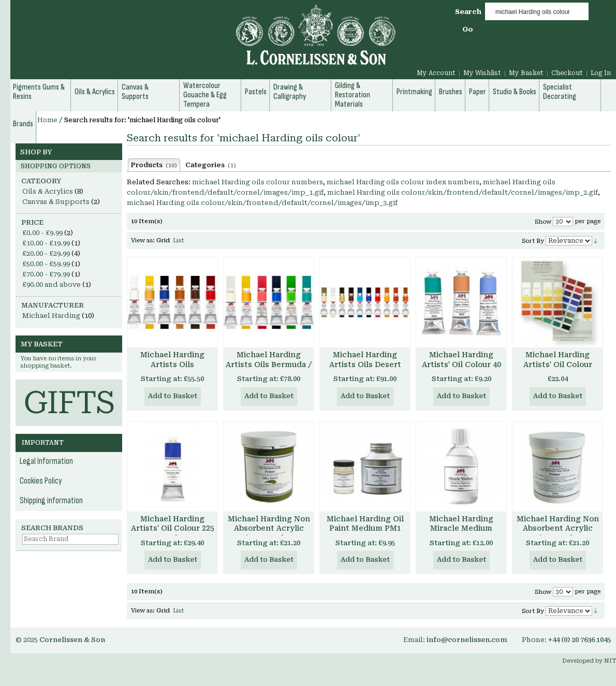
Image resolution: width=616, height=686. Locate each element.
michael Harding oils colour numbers (258, 182)
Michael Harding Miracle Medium (461, 524)
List (178, 240)
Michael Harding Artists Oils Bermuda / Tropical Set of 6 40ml (269, 364)
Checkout (567, 73)
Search (468, 12)
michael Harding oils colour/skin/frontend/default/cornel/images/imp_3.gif (262, 203)
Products (154, 165)
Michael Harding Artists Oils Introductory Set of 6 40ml (173, 369)
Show (543, 222)
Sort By (533, 241)
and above (52, 284)
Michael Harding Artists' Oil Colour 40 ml (461, 364)
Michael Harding (51, 316)
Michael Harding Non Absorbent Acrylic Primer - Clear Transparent (558, 534)
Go (468, 29)
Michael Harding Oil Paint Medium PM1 (365, 524)
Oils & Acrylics (48, 191)
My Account (436, 73)
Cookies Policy (41, 481)
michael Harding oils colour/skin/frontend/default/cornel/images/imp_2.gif (463, 192)
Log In (601, 73)
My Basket (526, 73)
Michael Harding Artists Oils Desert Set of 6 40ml (365, 364)
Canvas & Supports (56, 202)
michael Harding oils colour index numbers (403, 182)
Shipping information (51, 501)
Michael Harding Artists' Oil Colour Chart (558, 364)
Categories (211, 165)
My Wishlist (482, 73)
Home (47, 120)
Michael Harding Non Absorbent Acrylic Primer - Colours (269, 529)
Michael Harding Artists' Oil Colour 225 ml (173, 529)
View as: (143, 240)
